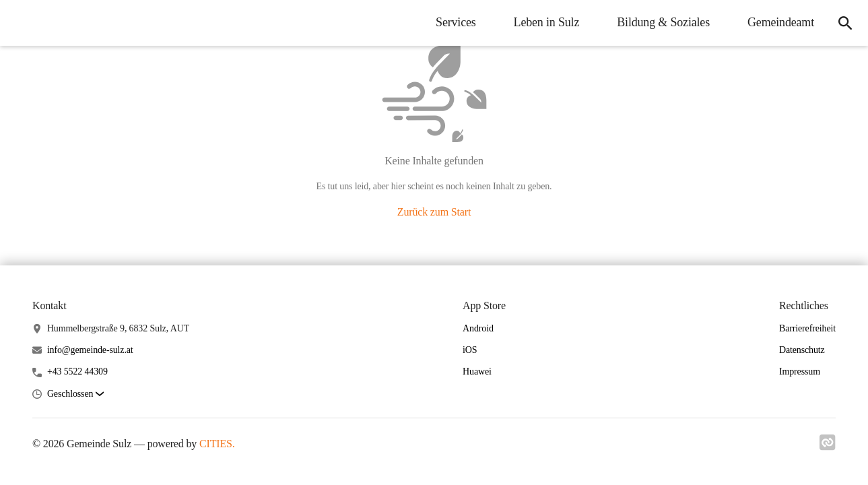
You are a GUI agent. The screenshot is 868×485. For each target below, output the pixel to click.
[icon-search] (845, 23)
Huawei (477, 371)
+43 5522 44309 (77, 371)
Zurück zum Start (434, 212)
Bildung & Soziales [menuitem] (663, 22)
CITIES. (217, 444)
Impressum (800, 371)
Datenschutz (802, 350)
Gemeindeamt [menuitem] (781, 22)
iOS (470, 350)
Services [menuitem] (456, 22)
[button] (75, 394)
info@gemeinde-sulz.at (90, 350)
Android (478, 328)
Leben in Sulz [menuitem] (547, 22)
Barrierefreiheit (807, 328)
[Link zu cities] (828, 447)
